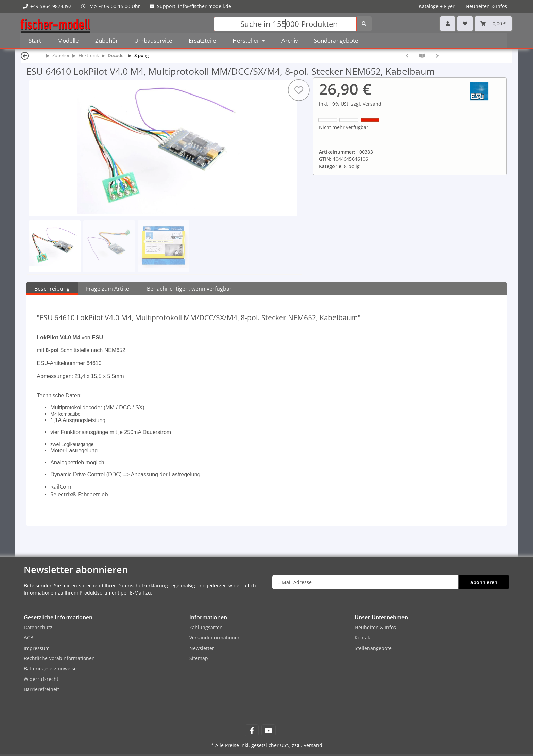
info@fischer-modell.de (205, 6)
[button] (448, 24)
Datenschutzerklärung (143, 586)
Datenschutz (38, 627)
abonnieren (484, 582)
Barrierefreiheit (41, 689)
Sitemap (199, 658)
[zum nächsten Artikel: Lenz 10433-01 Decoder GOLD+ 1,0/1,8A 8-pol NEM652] (437, 56)
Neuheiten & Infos (486, 6)
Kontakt (363, 638)
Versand (372, 104)
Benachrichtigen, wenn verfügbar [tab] (189, 289)
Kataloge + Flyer (437, 6)
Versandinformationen (215, 638)
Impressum (37, 648)
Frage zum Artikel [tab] (108, 289)
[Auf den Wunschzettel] (298, 90)
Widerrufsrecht (41, 679)
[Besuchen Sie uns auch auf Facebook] (252, 730)
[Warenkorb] (493, 24)
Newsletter (202, 648)
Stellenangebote (373, 648)
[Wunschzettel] (465, 24)
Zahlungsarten (206, 627)
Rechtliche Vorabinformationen (59, 658)
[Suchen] (285, 24)
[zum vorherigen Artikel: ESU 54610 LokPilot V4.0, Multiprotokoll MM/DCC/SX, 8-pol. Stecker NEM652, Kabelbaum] (407, 56)
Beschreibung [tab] (52, 289)
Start (35, 41)
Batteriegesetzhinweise (50, 668)
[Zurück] (25, 56)
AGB (29, 638)
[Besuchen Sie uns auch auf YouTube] (268, 730)
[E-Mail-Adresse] (365, 582)
